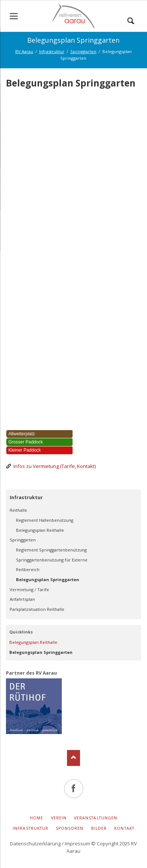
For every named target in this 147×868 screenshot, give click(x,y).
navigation (14, 16)
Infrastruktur (26, 497)
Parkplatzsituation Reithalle (37, 609)
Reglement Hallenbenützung (45, 520)
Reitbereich (28, 569)
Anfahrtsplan (22, 599)
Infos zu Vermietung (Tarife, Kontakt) (55, 466)
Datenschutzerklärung (35, 844)
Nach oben (73, 758)
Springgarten (23, 540)
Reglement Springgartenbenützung (51, 550)
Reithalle (18, 510)
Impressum (77, 844)
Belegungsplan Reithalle (40, 530)
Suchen (131, 19)
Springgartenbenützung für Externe (52, 560)
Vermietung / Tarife (29, 589)
